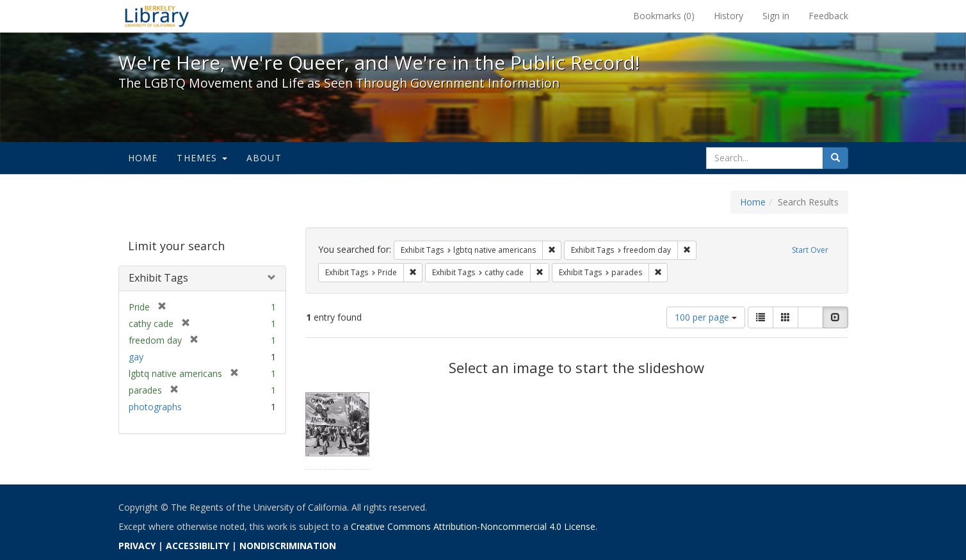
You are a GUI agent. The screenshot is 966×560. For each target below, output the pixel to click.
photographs (155, 407)
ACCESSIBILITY (197, 546)
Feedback (828, 16)
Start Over (810, 250)
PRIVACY (137, 546)
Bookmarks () (664, 16)
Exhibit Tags (158, 278)
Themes (202, 158)
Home (143, 158)
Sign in (776, 16)
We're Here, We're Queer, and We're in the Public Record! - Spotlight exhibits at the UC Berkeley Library (157, 16)
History (729, 16)
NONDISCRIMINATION (288, 546)
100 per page (706, 317)
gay (136, 357)
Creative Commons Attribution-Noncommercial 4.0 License (473, 526)
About (264, 158)
